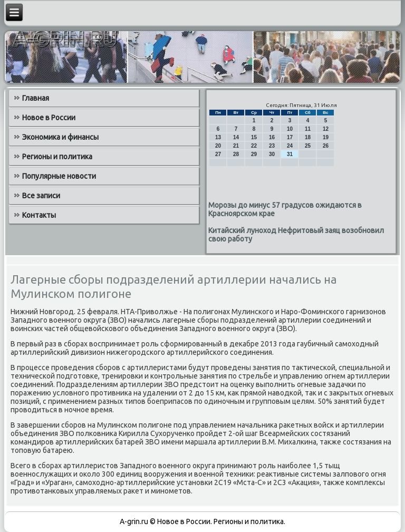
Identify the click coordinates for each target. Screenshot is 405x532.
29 (254, 154)
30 (272, 154)
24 (290, 146)
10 (290, 129)
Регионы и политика (57, 157)
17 (290, 137)
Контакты (39, 215)
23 (272, 146)
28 (236, 154)
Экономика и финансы (60, 137)
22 (254, 146)
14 (236, 137)
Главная (36, 98)
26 (326, 146)
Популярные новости (59, 176)
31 (290, 154)
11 (308, 129)
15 (254, 137)
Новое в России (49, 118)
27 (218, 154)
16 (272, 137)
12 (326, 129)
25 (308, 146)
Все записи (41, 196)
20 (218, 146)
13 (218, 137)
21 (236, 146)
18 (308, 137)
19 (326, 137)
